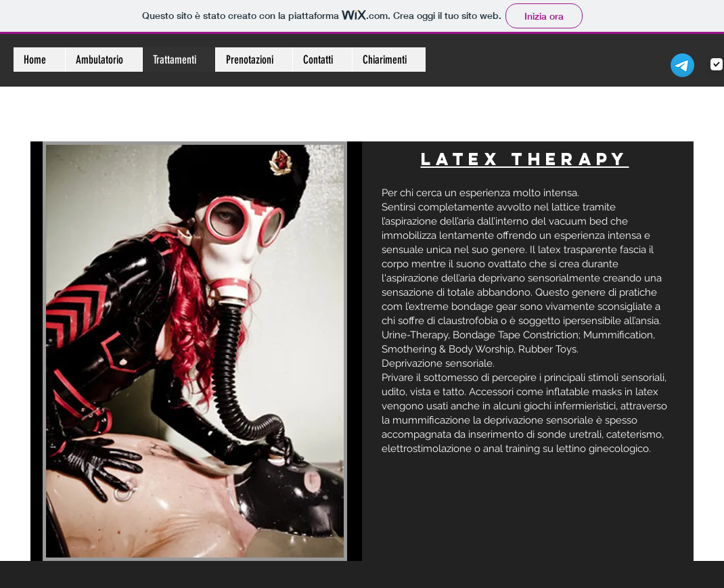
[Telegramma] (682, 65)
